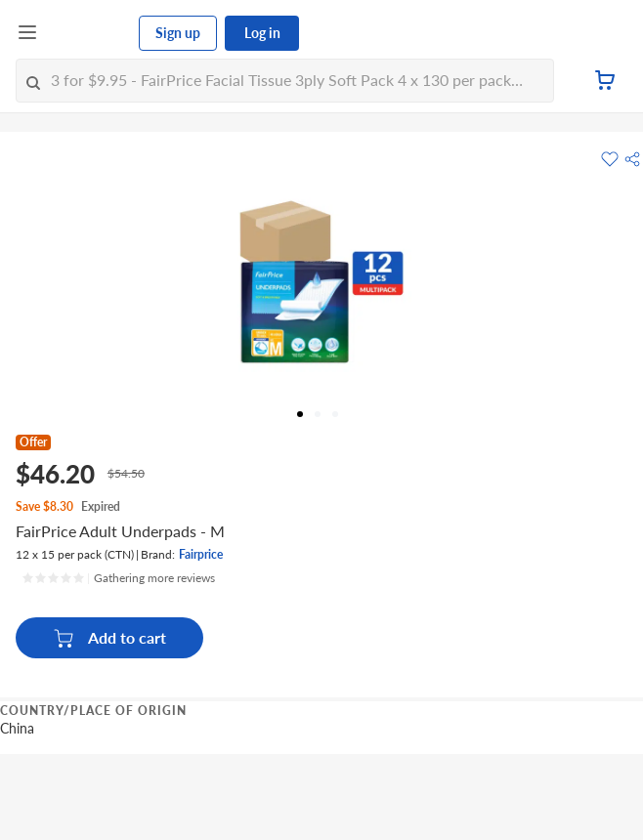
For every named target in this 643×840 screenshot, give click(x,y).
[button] (632, 159)
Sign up (178, 33)
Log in (262, 33)
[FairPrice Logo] (89, 33)
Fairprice (201, 554)
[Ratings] (118, 578)
